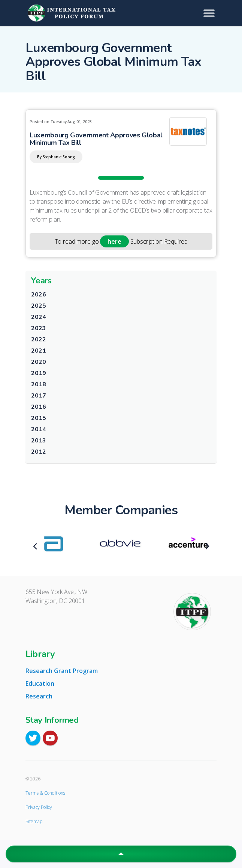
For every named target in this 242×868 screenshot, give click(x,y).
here (114, 241)
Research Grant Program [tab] (62, 671)
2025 (38, 306)
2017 (38, 396)
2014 (38, 429)
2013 (38, 441)
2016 (38, 407)
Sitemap (34, 821)
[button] (121, 854)
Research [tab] (39, 696)
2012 (38, 452)
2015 (38, 418)
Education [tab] (40, 683)
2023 (38, 328)
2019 (38, 373)
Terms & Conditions (45, 793)
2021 (38, 351)
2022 (38, 339)
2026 (38, 295)
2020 (38, 362)
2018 (38, 384)
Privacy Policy (39, 807)
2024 (38, 317)
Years (41, 281)
